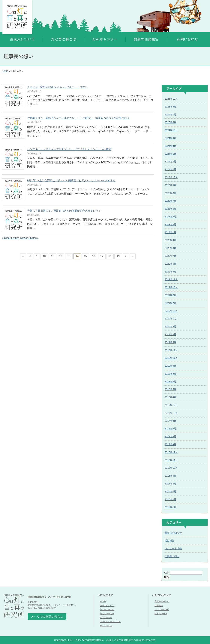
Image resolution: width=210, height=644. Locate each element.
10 (44, 256)
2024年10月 (171, 130)
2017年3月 (170, 444)
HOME (5, 71)
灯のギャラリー (107, 614)
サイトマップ (106, 626)
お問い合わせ (106, 618)
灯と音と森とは (107, 609)
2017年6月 (170, 429)
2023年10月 (171, 177)
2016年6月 (170, 476)
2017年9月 (170, 421)
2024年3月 (170, 162)
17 (102, 256)
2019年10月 (171, 319)
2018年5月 (170, 389)
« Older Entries (11, 238)
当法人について (107, 605)
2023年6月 (170, 209)
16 (94, 256)
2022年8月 (170, 248)
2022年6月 (170, 264)
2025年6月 (170, 122)
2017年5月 (170, 436)
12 (61, 256)
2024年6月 (170, 154)
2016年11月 (171, 460)
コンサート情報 (173, 548)
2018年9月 (170, 366)
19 (118, 256)
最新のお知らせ (173, 533)
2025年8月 (170, 107)
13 (69, 256)
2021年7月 (170, 295)
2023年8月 (170, 193)
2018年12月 (171, 350)
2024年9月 (170, 138)
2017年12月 (171, 405)
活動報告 (169, 541)
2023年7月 (170, 201)
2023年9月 (170, 185)
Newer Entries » (29, 238)
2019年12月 (171, 311)
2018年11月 (171, 358)
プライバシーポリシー (110, 621)
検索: (166, 573)
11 (52, 256)
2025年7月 (170, 115)
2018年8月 (170, 374)
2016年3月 (170, 492)
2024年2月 (170, 169)
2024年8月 (170, 146)
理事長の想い (172, 556)
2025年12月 (171, 99)
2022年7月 (170, 256)
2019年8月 (170, 334)
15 (85, 256)
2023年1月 (170, 232)
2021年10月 (171, 287)
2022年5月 (170, 272)
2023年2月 (170, 224)
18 (110, 256)
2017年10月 (171, 413)
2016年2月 (170, 499)
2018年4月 (170, 397)
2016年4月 (170, 484)
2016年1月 (170, 507)
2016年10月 (171, 468)
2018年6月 (170, 382)
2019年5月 (170, 342)
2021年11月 (171, 279)
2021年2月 (170, 303)
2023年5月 (170, 217)
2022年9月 (170, 240)
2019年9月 (170, 327)
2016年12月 (171, 452)
